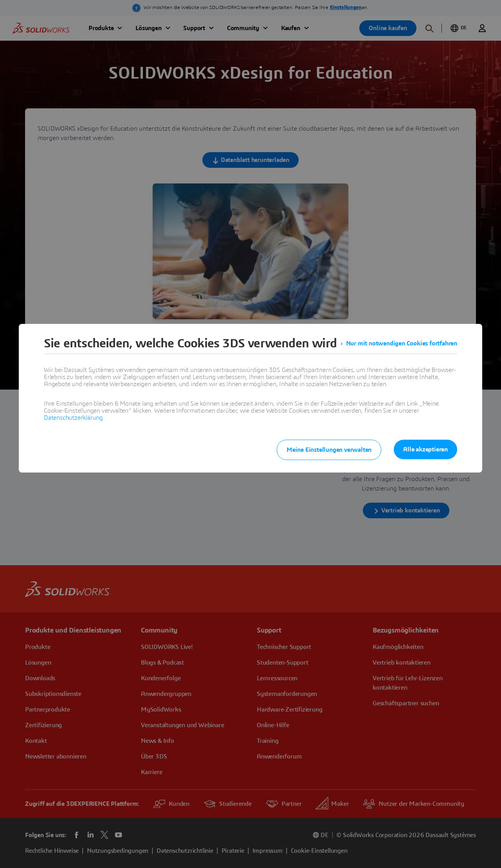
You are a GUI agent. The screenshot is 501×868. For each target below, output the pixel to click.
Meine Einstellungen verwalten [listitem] (329, 450)
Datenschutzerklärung (73, 418)
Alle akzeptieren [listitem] (425, 449)
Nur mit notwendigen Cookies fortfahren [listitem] (402, 343)
